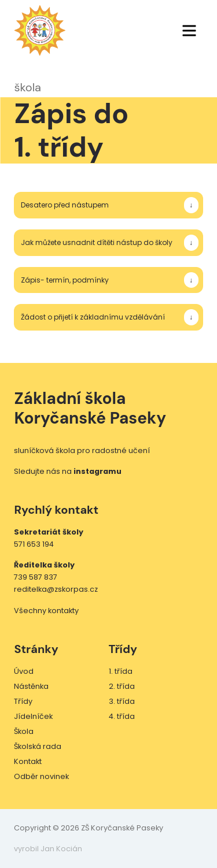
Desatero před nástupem (65, 205)
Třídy (23, 701)
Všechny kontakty (46, 611)
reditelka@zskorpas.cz (56, 589)
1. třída (121, 671)
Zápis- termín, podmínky (65, 280)
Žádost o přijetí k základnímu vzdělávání (93, 317)
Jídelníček (33, 716)
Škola (24, 731)
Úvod (24, 671)
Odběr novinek (41, 776)
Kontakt (28, 761)
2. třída (122, 686)
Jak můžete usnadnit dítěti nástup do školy (97, 243)
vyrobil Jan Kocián (48, 849)
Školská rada (38, 746)
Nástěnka (31, 686)
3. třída (122, 701)
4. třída (122, 716)
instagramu (98, 471)
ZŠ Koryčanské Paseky (40, 31)
